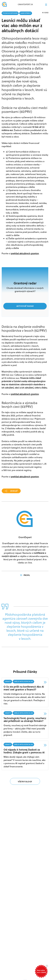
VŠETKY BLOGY (25, 782)
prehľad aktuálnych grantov (25, 253)
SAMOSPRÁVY (26, 13)
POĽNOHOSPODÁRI (10, 13)
